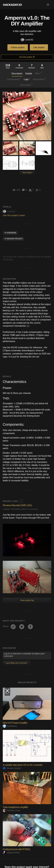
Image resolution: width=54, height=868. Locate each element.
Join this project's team (14, 215)
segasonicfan (11, 853)
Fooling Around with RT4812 (17, 849)
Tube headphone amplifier (15, 807)
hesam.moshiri (12, 768)
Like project (39, 47)
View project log (27, 600)
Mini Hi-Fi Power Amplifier (15, 723)
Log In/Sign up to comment (16, 663)
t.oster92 (27, 40)
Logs (27, 79)
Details (29, 74)
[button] (48, 5)
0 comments (33, 509)
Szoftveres (10, 726)
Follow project (18, 47)
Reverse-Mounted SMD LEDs (17, 505)
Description (17, 74)
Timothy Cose (11, 810)
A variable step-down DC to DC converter (23, 765)
